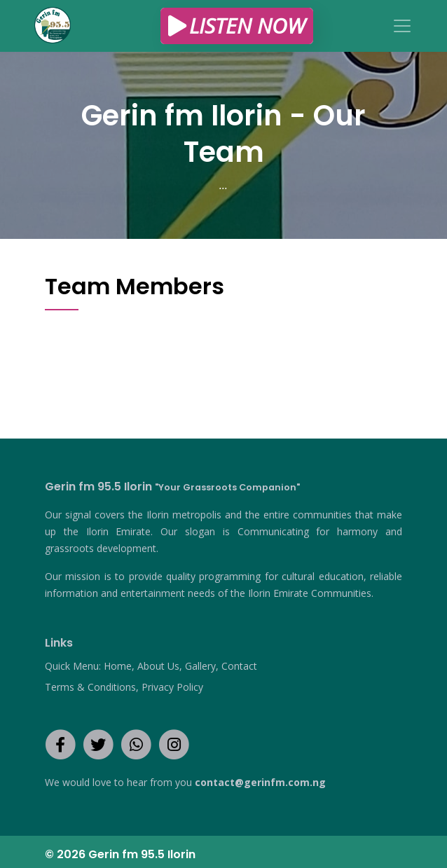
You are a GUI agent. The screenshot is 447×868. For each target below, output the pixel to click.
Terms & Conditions (90, 687)
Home (118, 666)
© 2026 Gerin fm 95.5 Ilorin (120, 854)
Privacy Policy (172, 687)
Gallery (200, 666)
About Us (158, 666)
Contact (239, 666)
